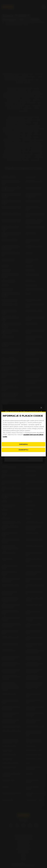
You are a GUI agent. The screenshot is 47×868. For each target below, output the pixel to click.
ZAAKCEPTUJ (23, 450)
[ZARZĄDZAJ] (23, 444)
